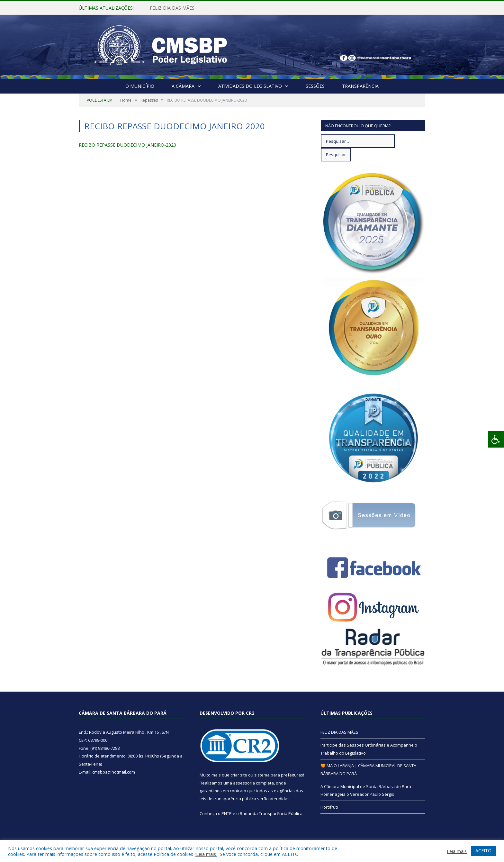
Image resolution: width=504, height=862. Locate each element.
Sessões (315, 86)
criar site (239, 775)
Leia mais (206, 854)
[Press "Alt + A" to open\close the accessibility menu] (496, 439)
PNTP (227, 813)
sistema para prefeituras (279, 775)
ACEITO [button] (483, 851)
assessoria (244, 783)
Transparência (360, 86)
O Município (140, 86)
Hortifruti (329, 807)
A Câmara (183, 86)
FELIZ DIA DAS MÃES (172, 8)
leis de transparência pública (228, 799)
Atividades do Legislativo (250, 86)
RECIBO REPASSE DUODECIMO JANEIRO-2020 (127, 145)
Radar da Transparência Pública (271, 813)
